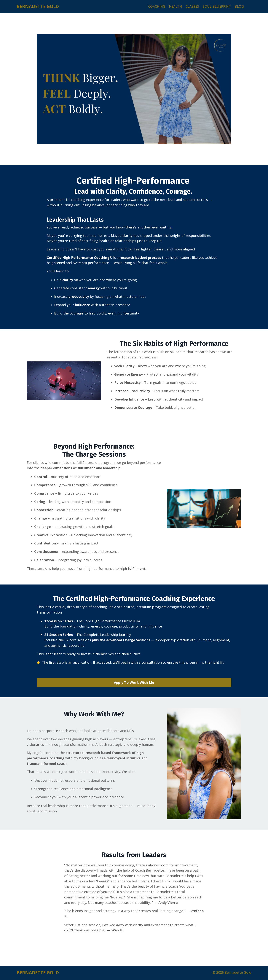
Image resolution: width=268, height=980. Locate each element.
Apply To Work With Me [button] (134, 683)
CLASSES (192, 6)
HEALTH (175, 6)
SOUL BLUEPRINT (217, 6)
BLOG (239, 6)
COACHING (157, 6)
